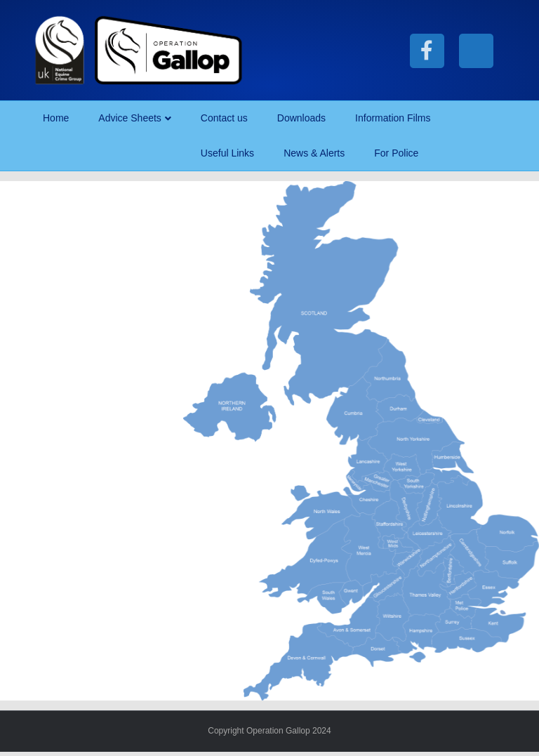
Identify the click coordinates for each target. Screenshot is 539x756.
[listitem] (324, 293)
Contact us (224, 118)
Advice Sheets (130, 118)
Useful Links (227, 153)
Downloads (301, 118)
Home (56, 118)
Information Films (393, 118)
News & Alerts (314, 153)
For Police (396, 153)
